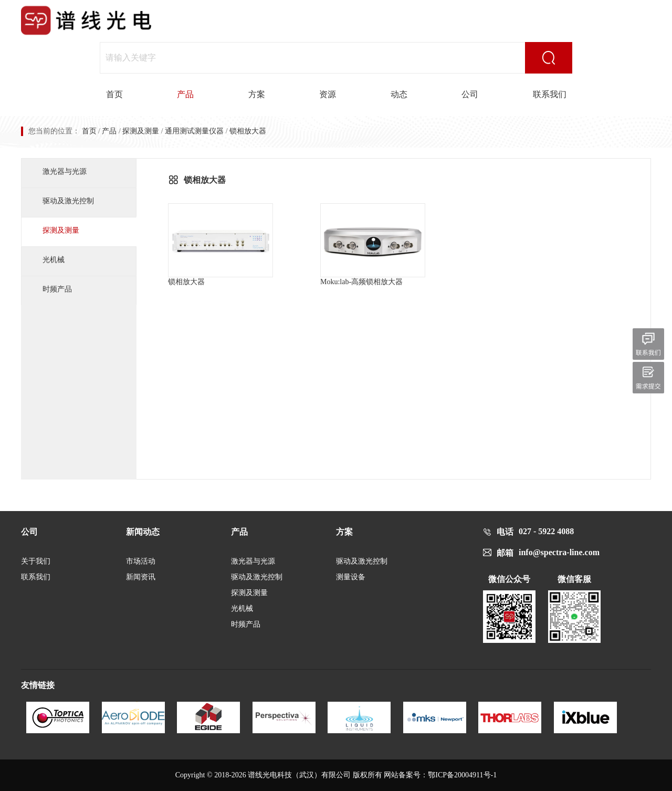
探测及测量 (141, 131)
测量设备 (351, 577)
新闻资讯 (141, 577)
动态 (399, 94)
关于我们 (36, 561)
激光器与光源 (65, 171)
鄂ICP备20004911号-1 (462, 775)
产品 (185, 94)
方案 (257, 94)
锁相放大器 (220, 244)
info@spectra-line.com (559, 552)
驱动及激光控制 (68, 201)
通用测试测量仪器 (194, 131)
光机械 (54, 260)
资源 (328, 94)
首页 (114, 94)
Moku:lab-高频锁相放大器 (373, 244)
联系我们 (550, 94)
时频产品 (57, 289)
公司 (470, 94)
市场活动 (141, 561)
